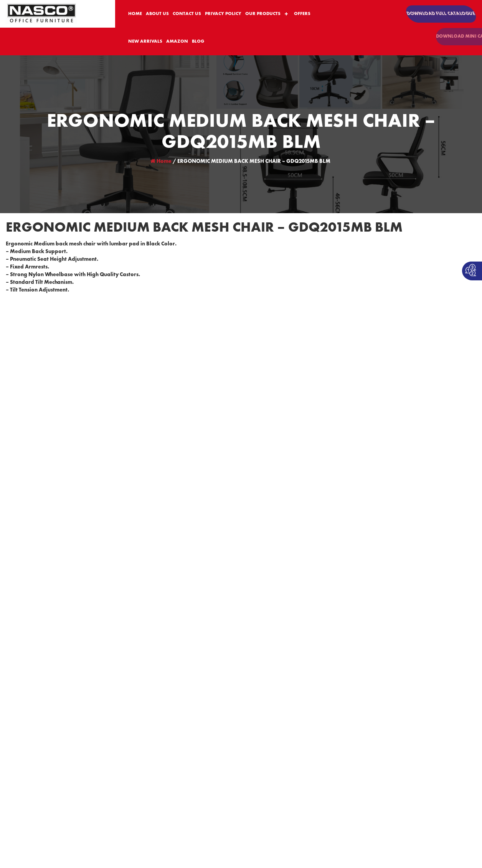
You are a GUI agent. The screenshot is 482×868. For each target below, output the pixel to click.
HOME (135, 14)
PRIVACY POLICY (223, 14)
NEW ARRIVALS (145, 42)
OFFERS (302, 14)
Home (161, 161)
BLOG (198, 42)
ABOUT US (157, 14)
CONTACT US (187, 14)
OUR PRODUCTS (263, 14)
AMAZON (177, 42)
